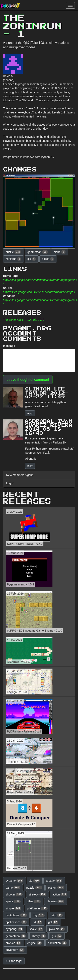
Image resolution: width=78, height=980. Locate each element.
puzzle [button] (13, 252)
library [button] (39, 936)
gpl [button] (53, 922)
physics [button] (13, 943)
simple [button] (13, 908)
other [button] (34, 902)
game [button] (13, 888)
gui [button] (57, 936)
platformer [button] (37, 908)
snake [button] (36, 929)
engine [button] (35, 943)
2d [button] (35, 881)
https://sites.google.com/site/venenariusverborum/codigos (39, 292)
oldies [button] (48, 259)
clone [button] (60, 252)
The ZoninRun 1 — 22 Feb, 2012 (24, 320)
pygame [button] (14, 881)
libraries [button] (56, 902)
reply (30, 413)
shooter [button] (14, 894)
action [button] (60, 894)
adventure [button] (15, 950)
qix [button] (32, 259)
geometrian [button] (37, 252)
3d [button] (37, 922)
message (9, 346)
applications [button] (16, 922)
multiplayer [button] (16, 915)
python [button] (56, 888)
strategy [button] (38, 894)
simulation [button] (57, 943)
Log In (10, 483)
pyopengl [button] (14, 929)
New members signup (20, 475)
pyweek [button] (57, 929)
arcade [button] (54, 881)
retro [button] (57, 915)
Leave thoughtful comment (28, 380)
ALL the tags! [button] (14, 961)
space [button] (13, 902)
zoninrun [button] (13, 259)
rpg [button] (39, 915)
